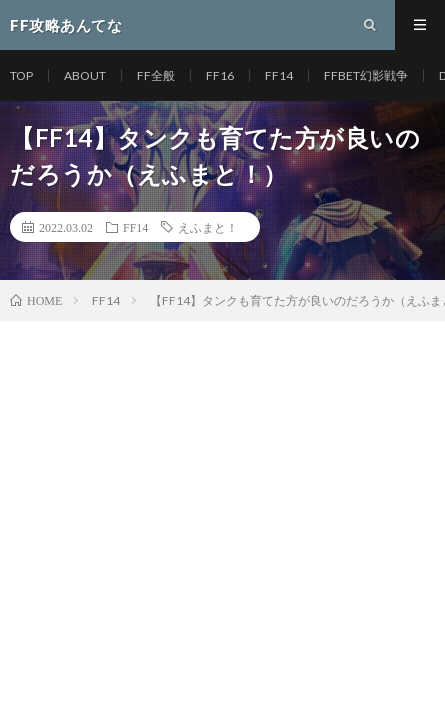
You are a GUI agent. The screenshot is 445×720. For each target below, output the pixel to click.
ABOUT (85, 75)
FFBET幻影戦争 (366, 75)
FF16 (220, 75)
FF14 (279, 75)
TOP (21, 75)
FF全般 (156, 75)
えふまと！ (208, 227)
